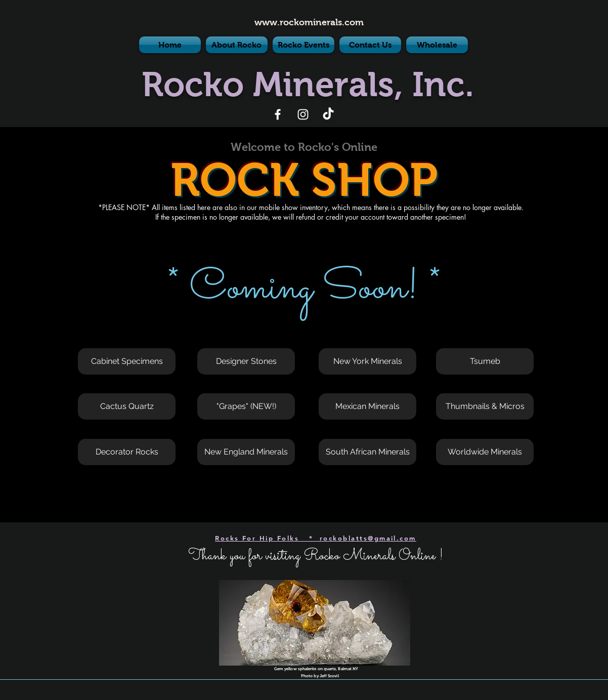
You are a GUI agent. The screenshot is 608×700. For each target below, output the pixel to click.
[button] (127, 361)
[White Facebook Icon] (278, 114)
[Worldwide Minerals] (485, 452)
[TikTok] (328, 114)
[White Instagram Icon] (303, 114)
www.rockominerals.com (309, 22)
